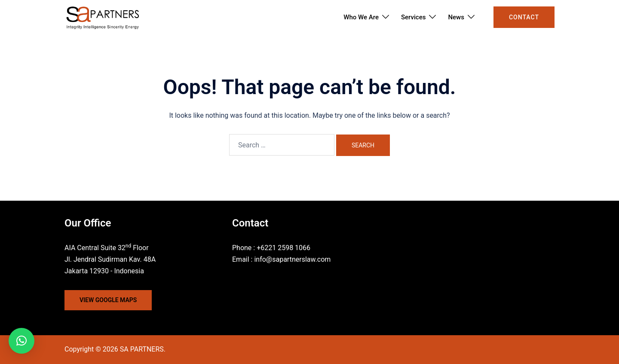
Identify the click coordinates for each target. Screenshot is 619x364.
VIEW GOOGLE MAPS (108, 300)
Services (413, 17)
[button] (21, 341)
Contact (524, 17)
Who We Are (361, 17)
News (456, 17)
